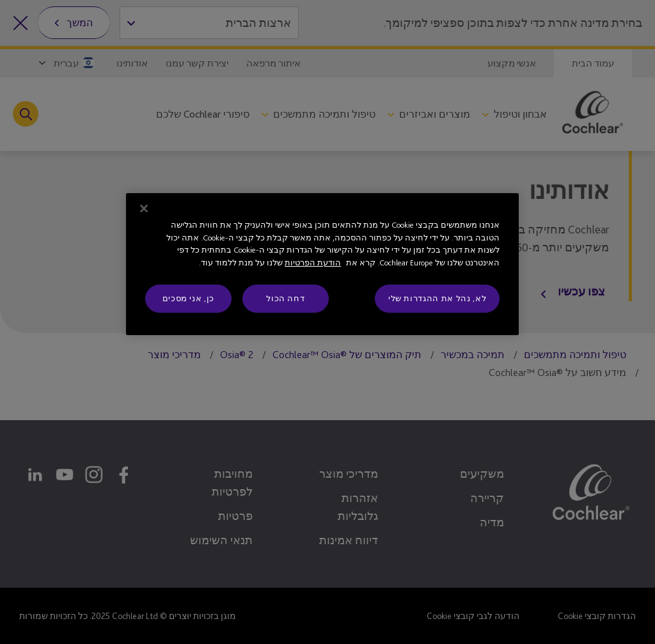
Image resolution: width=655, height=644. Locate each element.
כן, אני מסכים (188, 298)
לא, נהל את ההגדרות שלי (437, 298)
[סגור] (144, 208)
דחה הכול (285, 298)
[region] (322, 264)
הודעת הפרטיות (313, 263)
